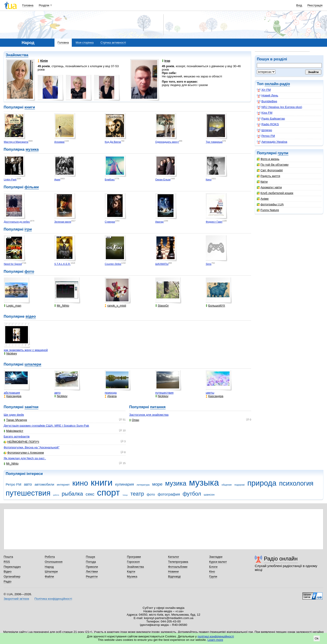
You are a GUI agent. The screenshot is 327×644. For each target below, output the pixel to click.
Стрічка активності (113, 43)
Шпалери (51, 571)
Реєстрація (315, 5)
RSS (7, 562)
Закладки (216, 557)
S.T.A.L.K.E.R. (62, 264)
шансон (209, 495)
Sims (209, 264)
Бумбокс (110, 179)
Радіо (7, 581)
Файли (49, 576)
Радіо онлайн (281, 559)
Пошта (8, 557)
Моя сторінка (85, 43)
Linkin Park (10, 179)
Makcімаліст (14, 431)
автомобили (44, 484)
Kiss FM (265, 113)
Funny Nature (268, 210)
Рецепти (92, 576)
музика (32, 149)
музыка (204, 483)
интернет (63, 485)
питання (158, 407)
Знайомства (17, 55)
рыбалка (72, 494)
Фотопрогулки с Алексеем (24, 453)
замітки (32, 407)
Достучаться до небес (17, 222)
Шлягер (264, 130)
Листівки (92, 571)
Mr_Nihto (62, 306)
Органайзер (12, 576)
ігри (28, 229)
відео (31, 316)
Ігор (166, 61)
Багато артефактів (17, 436)
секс (90, 494)
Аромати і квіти (269, 187)
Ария (57, 179)
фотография (169, 494)
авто (57, 393)
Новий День (268, 96)
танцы (125, 495)
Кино (209, 179)
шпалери (33, 364)
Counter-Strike (113, 264)
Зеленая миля (63, 222)
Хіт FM (264, 90)
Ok (317, 638)
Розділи (44, 5)
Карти (131, 571)
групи (283, 153)
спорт (108, 493)
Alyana (111, 396)
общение (227, 485)
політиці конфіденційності (216, 636)
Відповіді (174, 576)
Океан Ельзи (163, 179)
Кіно (212, 571)
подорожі (239, 485)
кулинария (124, 484)
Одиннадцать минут (167, 142)
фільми (32, 187)
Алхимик (59, 142)
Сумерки (110, 222)
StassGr (162, 306)
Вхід (299, 5)
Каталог (174, 557)
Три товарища (214, 142)
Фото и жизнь (268, 159)
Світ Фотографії (270, 170)
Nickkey (10, 353)
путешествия (165, 393)
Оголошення (54, 562)
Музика (132, 576)
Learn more (215, 640)
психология (296, 483)
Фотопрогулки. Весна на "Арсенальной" (32, 447)
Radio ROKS (268, 124)
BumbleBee (267, 101)
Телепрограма (178, 562)
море (157, 484)
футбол (192, 494)
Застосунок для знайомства (149, 415)
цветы (210, 393)
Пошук (90, 557)
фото (29, 272)
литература (143, 485)
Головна (28, 5)
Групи (213, 576)
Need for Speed (13, 264)
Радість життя (269, 176)
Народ (49, 567)
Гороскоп (133, 562)
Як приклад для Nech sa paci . (25, 458)
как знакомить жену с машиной (26, 350)
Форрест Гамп (214, 222)
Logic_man (13, 306)
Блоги (213, 567)
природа (111, 393)
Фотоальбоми (178, 567)
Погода (91, 562)
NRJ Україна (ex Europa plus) (280, 107)
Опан (134, 420)
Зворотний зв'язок (16, 599)
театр (137, 494)
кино (80, 483)
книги (30, 107)
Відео (8, 571)
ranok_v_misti (115, 306)
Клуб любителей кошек (275, 193)
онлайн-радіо (277, 84)
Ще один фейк (14, 415)
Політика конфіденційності (53, 599)
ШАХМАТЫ (162, 264)
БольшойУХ (215, 306)
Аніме (263, 199)
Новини (173, 571)
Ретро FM (266, 136)
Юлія (43, 61)
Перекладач (12, 567)
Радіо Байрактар (271, 119)
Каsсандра (13, 396)
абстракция (12, 393)
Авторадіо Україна (272, 142)
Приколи (92, 567)
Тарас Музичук (15, 420)
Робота (50, 557)
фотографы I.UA (270, 204)
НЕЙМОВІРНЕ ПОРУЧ (21, 442)
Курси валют (218, 562)
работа (56, 495)
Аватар (160, 222)
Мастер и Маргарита (16, 142)
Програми (134, 557)
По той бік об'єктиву (273, 165)
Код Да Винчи (113, 142)
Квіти (262, 182)
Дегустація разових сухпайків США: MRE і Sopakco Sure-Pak (46, 426)
